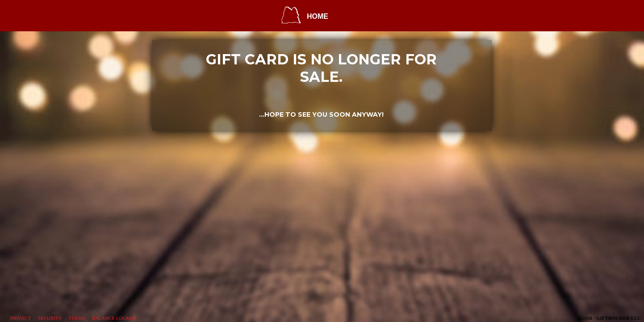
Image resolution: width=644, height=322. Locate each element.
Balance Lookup (114, 318)
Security (50, 318)
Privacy (21, 318)
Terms (77, 318)
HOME (318, 16)
